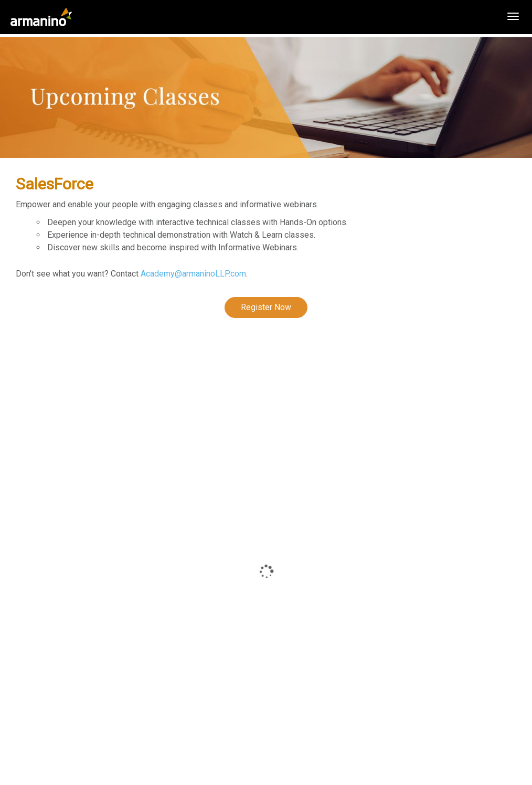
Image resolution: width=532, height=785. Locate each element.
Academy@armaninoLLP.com (193, 274)
